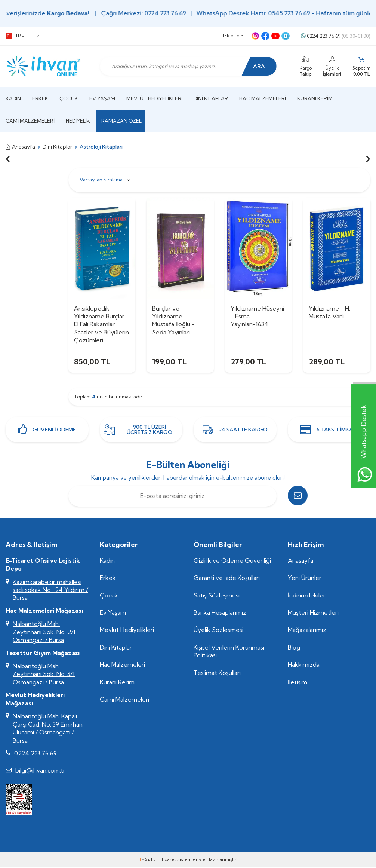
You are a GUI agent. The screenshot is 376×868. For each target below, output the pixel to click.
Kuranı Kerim (315, 98)
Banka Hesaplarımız (220, 614)
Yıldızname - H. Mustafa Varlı (329, 312)
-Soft (148, 861)
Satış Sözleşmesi (217, 596)
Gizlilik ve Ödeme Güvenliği (232, 562)
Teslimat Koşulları (217, 674)
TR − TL (22, 36)
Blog (294, 648)
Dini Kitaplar (211, 98)
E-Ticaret (166, 861)
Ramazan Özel (121, 121)
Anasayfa (20, 147)
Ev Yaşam (102, 98)
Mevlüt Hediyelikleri (154, 98)
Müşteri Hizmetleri (313, 614)
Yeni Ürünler (305, 579)
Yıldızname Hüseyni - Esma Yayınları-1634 (257, 316)
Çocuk (69, 98)
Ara (258, 66)
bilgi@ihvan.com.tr (40, 772)
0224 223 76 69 (335, 36)
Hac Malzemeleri (263, 98)
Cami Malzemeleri (30, 121)
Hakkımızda (304, 666)
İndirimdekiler (307, 596)
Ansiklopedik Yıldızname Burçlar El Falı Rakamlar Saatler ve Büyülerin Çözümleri (101, 324)
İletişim (298, 683)
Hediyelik (78, 121)
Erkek (40, 98)
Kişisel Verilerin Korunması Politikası (229, 652)
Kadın (13, 98)
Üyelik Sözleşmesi (218, 631)
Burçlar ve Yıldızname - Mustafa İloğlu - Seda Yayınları (173, 320)
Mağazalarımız (307, 631)
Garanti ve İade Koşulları (227, 579)
